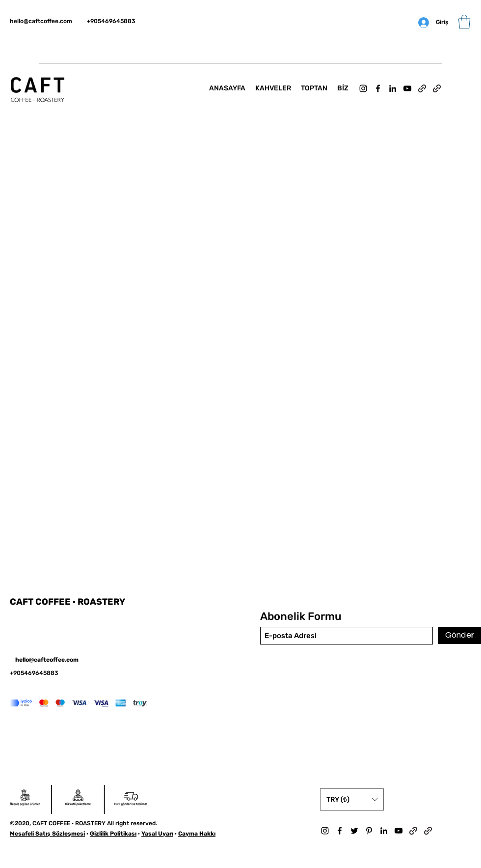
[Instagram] (363, 88)
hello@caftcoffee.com (41, 21)
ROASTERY (101, 602)
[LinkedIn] (393, 88)
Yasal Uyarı (157, 834)
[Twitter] (354, 831)
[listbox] (352, 799)
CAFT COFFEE (41, 602)
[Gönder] (459, 635)
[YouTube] (407, 88)
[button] (464, 22)
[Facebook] (378, 88)
